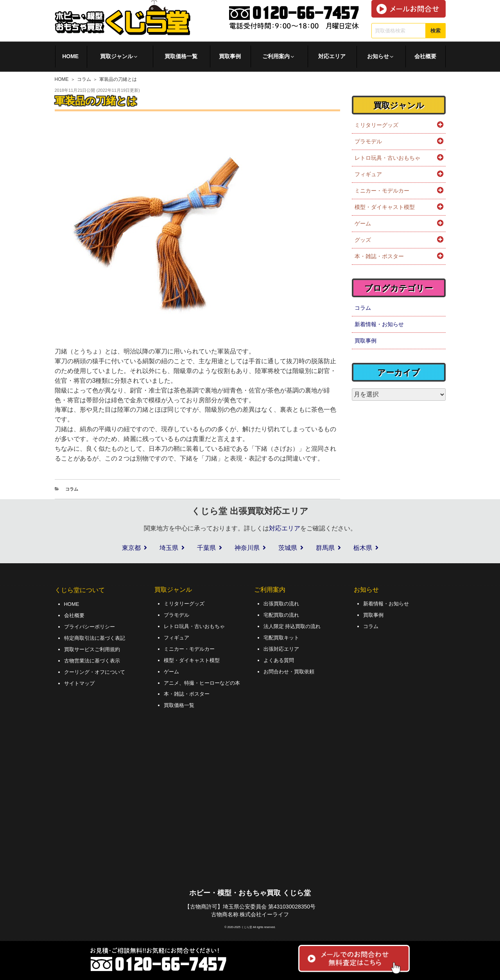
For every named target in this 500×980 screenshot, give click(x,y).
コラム (84, 79)
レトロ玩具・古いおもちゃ (387, 158)
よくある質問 (280, 659)
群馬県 (325, 548)
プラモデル (368, 141)
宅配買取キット (283, 637)
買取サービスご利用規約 (94, 648)
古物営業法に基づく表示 (94, 659)
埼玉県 (169, 548)
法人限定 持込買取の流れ (294, 626)
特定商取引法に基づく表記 (97, 637)
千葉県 (206, 548)
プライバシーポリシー (91, 626)
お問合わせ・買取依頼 (291, 670)
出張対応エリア (283, 648)
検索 (435, 31)
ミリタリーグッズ (376, 125)
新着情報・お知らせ (379, 324)
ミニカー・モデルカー (382, 191)
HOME (70, 56)
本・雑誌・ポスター (379, 256)
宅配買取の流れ (283, 614)
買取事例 (230, 56)
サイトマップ (81, 682)
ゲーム (363, 223)
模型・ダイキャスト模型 (385, 207)
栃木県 (363, 548)
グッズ (363, 240)
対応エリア (332, 56)
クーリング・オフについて (97, 670)
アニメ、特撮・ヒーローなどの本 (205, 681)
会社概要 (425, 56)
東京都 (131, 548)
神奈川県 (247, 548)
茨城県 (288, 548)
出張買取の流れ (283, 603)
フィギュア (368, 174)
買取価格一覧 (181, 56)
